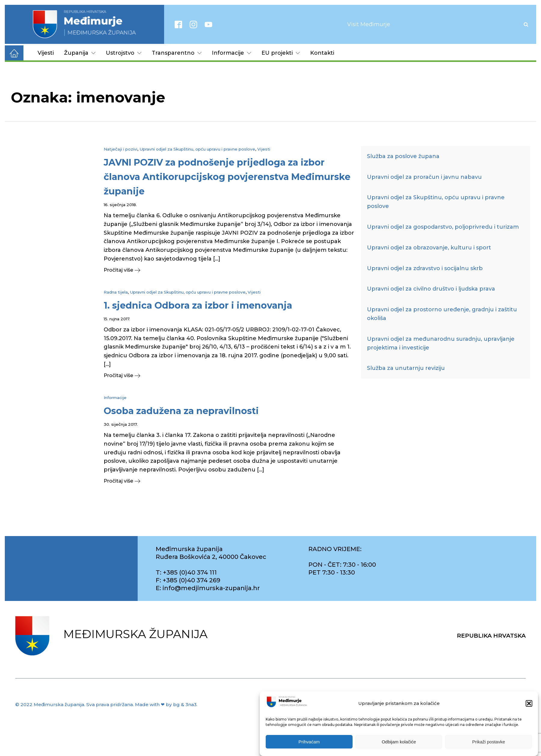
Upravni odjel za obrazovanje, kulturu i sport (429, 248)
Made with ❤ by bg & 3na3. (166, 704)
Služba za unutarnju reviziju (406, 368)
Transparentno (177, 53)
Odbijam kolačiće (399, 742)
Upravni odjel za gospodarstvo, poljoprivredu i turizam (443, 227)
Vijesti (46, 53)
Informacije (232, 53)
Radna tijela (116, 292)
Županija (80, 53)
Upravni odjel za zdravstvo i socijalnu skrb (425, 268)
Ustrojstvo (124, 53)
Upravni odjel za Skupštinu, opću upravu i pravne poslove (197, 149)
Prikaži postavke (489, 742)
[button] (529, 703)
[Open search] (526, 24)
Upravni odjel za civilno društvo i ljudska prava (431, 289)
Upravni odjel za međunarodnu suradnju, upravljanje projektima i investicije (441, 343)
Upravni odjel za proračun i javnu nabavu (424, 177)
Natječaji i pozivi (121, 149)
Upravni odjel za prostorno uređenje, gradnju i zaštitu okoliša (442, 314)
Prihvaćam (309, 742)
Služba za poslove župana (403, 156)
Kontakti (322, 53)
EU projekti (281, 53)
